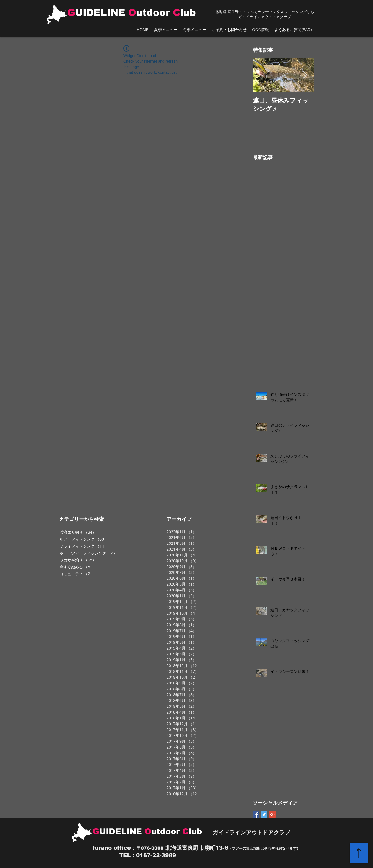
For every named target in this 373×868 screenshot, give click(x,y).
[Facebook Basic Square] (256, 814)
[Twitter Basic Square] (264, 814)
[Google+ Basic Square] (273, 814)
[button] (166, 30)
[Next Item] (305, 75)
